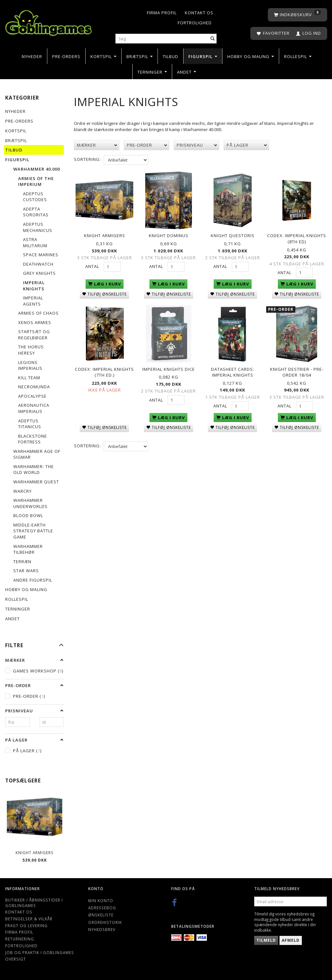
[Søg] (213, 39)
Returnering (20, 939)
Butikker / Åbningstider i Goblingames (34, 903)
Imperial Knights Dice (169, 369)
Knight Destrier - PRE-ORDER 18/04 (297, 372)
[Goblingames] (48, 22)
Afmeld (291, 940)
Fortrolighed (195, 23)
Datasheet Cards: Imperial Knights (233, 372)
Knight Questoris (233, 236)
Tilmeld (266, 940)
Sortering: (87, 159)
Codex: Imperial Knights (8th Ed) (297, 239)
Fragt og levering (26, 926)
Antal (93, 266)
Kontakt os (199, 13)
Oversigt (16, 959)
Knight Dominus (169, 236)
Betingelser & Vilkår (29, 919)
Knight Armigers (35, 853)
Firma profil (162, 13)
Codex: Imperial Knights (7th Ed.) (104, 372)
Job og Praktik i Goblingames (40, 952)
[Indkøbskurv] (297, 15)
